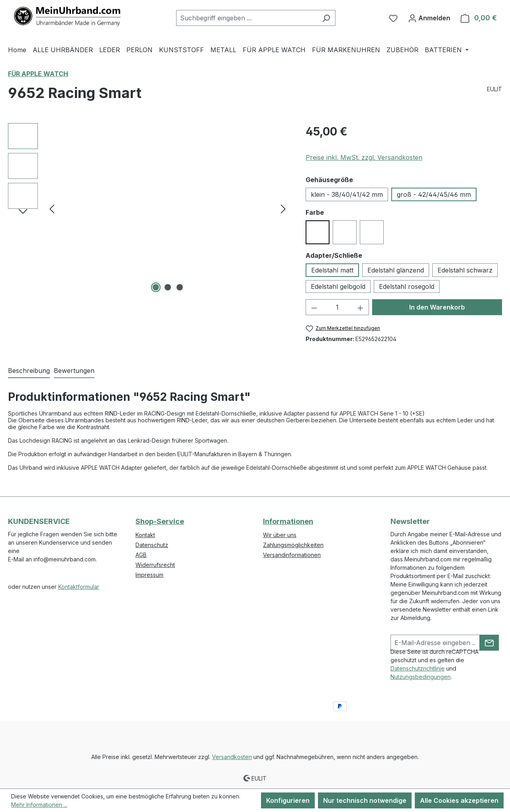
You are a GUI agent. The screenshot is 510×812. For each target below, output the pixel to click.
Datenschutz (152, 545)
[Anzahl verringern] (314, 307)
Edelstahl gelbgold (338, 286)
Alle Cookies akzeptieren (459, 800)
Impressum (149, 575)
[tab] (29, 371)
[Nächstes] (283, 209)
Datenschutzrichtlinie (418, 668)
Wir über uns (280, 535)
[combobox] (247, 18)
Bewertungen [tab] (74, 371)
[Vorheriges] (52, 209)
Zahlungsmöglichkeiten (293, 545)
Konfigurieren (288, 800)
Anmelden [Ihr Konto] (429, 17)
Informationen (288, 521)
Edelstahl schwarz (465, 270)
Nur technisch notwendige (365, 800)
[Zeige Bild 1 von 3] (156, 287)
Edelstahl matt (332, 270)
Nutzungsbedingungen (421, 677)
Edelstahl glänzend (396, 270)
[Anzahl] (337, 307)
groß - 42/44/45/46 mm (434, 194)
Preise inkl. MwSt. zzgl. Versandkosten (364, 157)
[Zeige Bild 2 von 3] (168, 287)
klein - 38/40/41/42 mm (347, 194)
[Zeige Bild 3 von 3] (180, 287)
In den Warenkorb (437, 307)
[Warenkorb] (479, 18)
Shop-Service (160, 521)
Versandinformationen (292, 555)
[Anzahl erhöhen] (361, 307)
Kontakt (145, 535)
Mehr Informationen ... (39, 805)
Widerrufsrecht (155, 565)
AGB (141, 555)
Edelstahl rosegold (407, 286)
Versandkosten (232, 757)
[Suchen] (326, 18)
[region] (149, 209)
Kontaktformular (79, 587)
